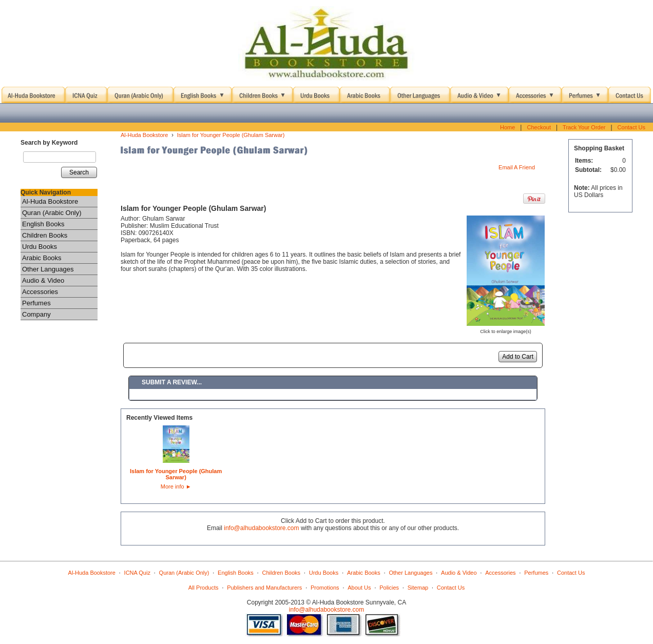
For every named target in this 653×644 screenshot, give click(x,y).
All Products (204, 588)
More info (176, 486)
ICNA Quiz (137, 573)
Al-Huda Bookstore (50, 201)
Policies (389, 588)
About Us (359, 588)
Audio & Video (43, 280)
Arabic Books (42, 258)
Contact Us (631, 127)
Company (36, 314)
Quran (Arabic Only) (52, 213)
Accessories (40, 292)
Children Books (45, 235)
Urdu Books (40, 247)
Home (507, 127)
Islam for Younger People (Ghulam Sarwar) (231, 135)
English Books (43, 224)
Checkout (539, 127)
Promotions (325, 588)
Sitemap (418, 588)
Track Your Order (584, 127)
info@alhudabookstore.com (261, 528)
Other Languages (48, 269)
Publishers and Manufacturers (264, 588)
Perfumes (36, 303)
